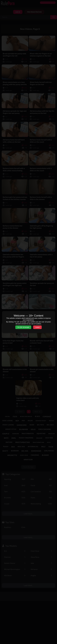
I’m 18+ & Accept (23, 327)
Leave (37, 327)
